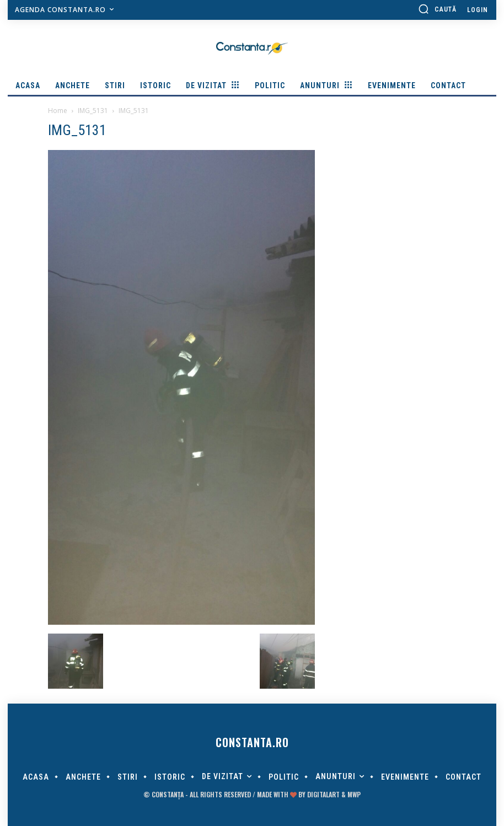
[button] (437, 9)
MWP (354, 794)
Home (58, 111)
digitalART (323, 794)
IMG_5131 (93, 111)
